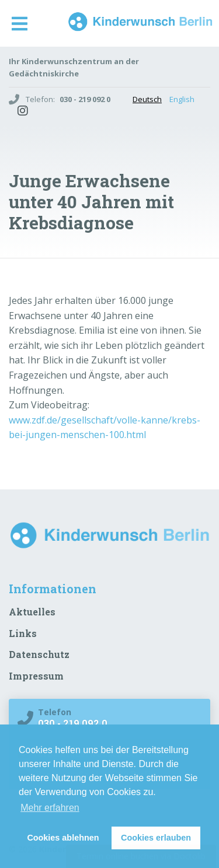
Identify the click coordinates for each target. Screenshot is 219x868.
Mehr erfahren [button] (50, 808)
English (182, 99)
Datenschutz (39, 654)
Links (23, 633)
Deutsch (147, 99)
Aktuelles (32, 612)
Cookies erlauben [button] (156, 838)
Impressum (36, 676)
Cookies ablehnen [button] (63, 838)
